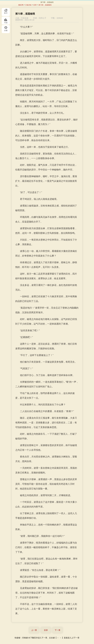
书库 (6, 21)
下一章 (58, 630)
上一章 (34, 630)
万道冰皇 (28, 5)
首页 (6, 12)
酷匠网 (21, 5)
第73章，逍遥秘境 (45, 5)
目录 (6, 29)
